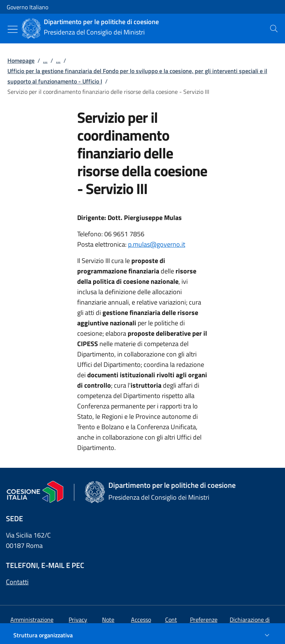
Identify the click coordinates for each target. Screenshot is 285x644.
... (45, 60)
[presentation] (274, 29)
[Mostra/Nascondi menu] (13, 29)
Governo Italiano (27, 7)
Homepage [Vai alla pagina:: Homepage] (21, 60)
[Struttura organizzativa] (142, 635)
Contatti (17, 582)
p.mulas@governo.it (157, 244)
